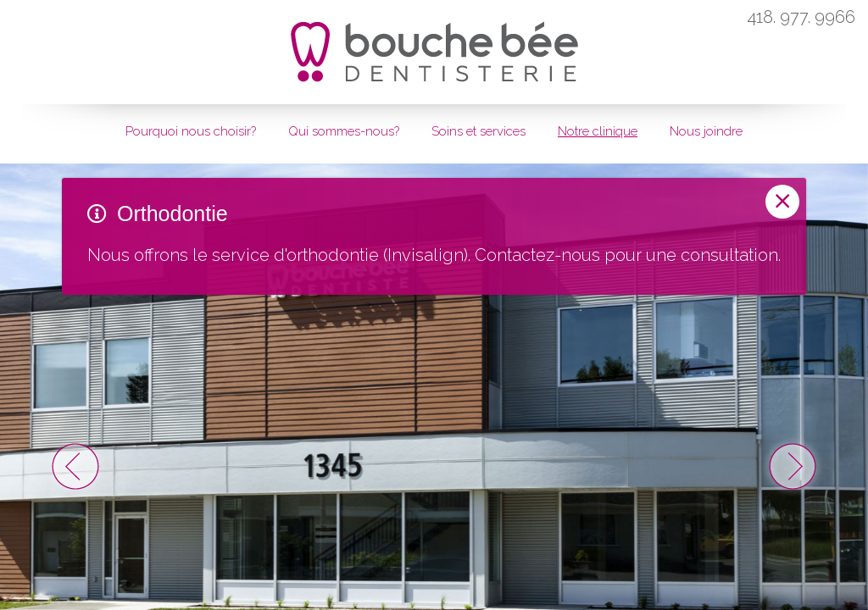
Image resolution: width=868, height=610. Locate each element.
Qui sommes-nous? (344, 131)
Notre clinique (598, 131)
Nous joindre (706, 131)
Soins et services (479, 131)
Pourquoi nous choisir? (191, 131)
